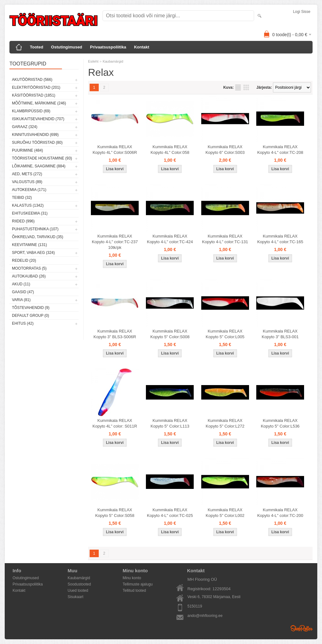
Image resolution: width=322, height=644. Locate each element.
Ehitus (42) (23, 323)
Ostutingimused (67, 47)
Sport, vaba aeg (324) (33, 253)
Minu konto (132, 578)
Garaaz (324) (25, 127)
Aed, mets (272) (27, 174)
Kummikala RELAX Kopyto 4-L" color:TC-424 (170, 239)
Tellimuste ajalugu (138, 584)
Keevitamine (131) (29, 245)
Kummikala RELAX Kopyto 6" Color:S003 (225, 150)
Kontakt (142, 47)
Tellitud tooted (134, 591)
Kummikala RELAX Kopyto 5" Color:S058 (115, 513)
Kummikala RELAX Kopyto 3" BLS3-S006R (115, 334)
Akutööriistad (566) (32, 80)
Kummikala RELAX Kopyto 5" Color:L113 (170, 423)
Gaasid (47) (23, 292)
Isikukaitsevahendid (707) (38, 119)
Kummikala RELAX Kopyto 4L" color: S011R (115, 423)
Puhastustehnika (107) (35, 229)
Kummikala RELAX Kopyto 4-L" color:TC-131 (225, 239)
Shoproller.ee (302, 628)
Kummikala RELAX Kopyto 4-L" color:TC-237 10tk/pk (115, 242)
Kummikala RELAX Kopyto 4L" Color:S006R (115, 150)
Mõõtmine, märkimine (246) (39, 103)
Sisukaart (75, 597)
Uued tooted (78, 591)
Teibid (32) (22, 198)
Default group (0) (31, 316)
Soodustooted (79, 584)
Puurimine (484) (28, 150)
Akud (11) (21, 284)
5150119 (195, 606)
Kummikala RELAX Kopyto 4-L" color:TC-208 (280, 150)
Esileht (93, 61)
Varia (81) (21, 300)
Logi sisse (302, 12)
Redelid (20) (24, 260)
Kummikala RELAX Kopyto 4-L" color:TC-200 (280, 513)
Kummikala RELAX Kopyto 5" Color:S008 (170, 334)
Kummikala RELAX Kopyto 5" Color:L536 (280, 423)
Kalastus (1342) (28, 205)
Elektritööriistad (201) (36, 87)
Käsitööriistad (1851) (34, 95)
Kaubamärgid (113, 61)
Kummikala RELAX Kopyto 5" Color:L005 (225, 334)
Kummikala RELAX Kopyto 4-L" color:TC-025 (170, 513)
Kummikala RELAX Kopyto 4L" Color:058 (170, 150)
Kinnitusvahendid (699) (35, 135)
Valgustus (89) (27, 182)
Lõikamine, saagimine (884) (39, 166)
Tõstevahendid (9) (31, 308)
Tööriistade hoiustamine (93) (42, 158)
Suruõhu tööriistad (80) (37, 143)
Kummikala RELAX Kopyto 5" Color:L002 (225, 513)
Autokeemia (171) (29, 190)
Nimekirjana (238, 87)
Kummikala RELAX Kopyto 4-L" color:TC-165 (280, 239)
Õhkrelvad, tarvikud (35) (38, 237)
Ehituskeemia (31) (30, 213)
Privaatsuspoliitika (108, 47)
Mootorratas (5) (29, 268)
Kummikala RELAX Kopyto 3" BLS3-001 (280, 334)
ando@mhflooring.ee (205, 616)
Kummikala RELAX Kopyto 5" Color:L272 (225, 423)
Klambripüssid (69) (31, 111)
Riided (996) (23, 221)
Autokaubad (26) (29, 276)
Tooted (36, 47)
